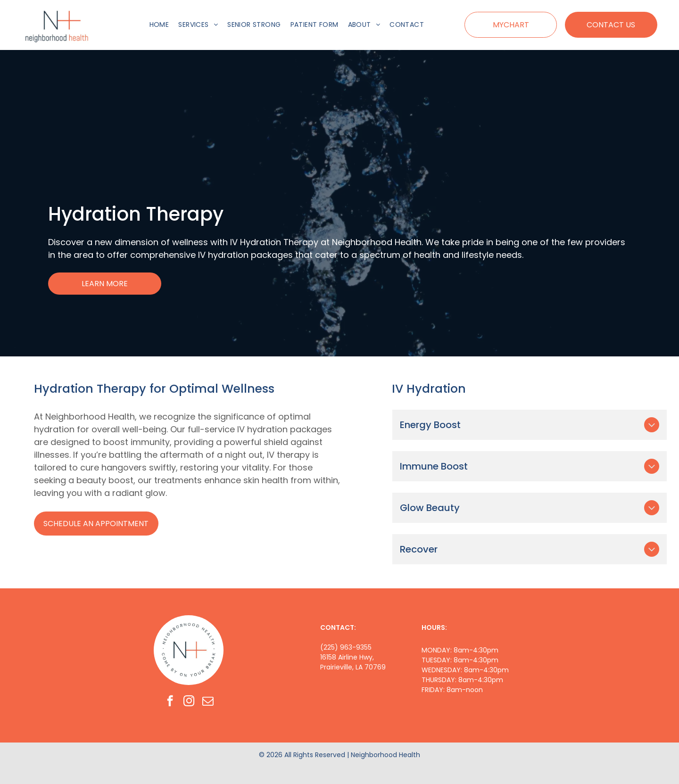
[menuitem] (159, 25)
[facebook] (170, 702)
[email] (208, 702)
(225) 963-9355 (346, 647)
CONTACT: (338, 627)
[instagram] (189, 702)
